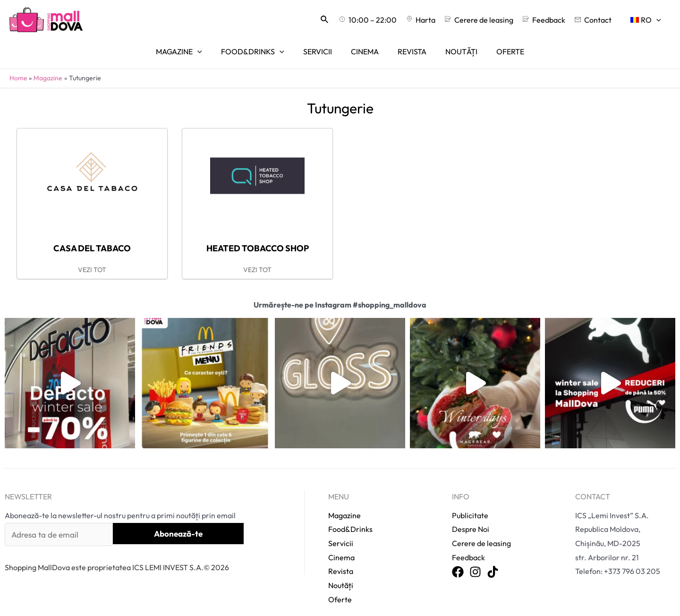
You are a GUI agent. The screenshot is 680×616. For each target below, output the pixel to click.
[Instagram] (475, 560)
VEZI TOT (92, 257)
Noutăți (341, 573)
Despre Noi (471, 517)
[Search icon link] (348, 20)
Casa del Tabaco (92, 236)
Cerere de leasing (481, 531)
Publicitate (470, 503)
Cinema (341, 545)
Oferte (340, 587)
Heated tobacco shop (257, 236)
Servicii (341, 531)
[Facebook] (458, 560)
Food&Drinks (350, 517)
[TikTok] (493, 560)
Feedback (468, 545)
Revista (341, 559)
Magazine (344, 503)
